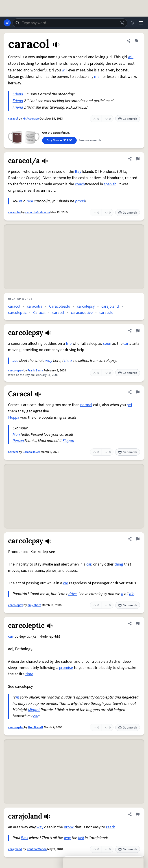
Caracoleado (60, 306)
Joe (15, 361)
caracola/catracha (38, 212)
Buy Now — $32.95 (59, 140)
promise (66, 668)
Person (18, 441)
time (29, 674)
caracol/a (14, 212)
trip (69, 344)
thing (119, 564)
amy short (34, 605)
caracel (58, 313)
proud (80, 201)
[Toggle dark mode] (133, 23)
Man (16, 434)
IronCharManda (37, 849)
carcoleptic (17, 313)
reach (111, 827)
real (30, 201)
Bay (78, 172)
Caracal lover (31, 452)
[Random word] (122, 23)
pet (129, 405)
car (126, 344)
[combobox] (70, 23)
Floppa (14, 417)
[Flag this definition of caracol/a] (138, 159)
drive (73, 594)
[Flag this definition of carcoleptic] (138, 624)
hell (81, 838)
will (131, 57)
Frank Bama (35, 371)
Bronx (69, 827)
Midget (34, 710)
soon (107, 344)
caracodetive (82, 313)
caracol (13, 119)
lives (24, 838)
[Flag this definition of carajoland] (138, 814)
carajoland (110, 306)
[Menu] (141, 23)
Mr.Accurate (31, 119)
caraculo (106, 313)
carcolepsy (86, 306)
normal (86, 405)
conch (80, 184)
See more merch (90, 140)
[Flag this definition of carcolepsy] (138, 331)
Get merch (128, 119)
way (49, 361)
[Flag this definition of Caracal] (138, 392)
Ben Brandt (36, 727)
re (21, 201)
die (132, 594)
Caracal (39, 313)
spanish (110, 184)
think (68, 361)
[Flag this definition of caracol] (136, 41)
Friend (18, 94)
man (98, 77)
